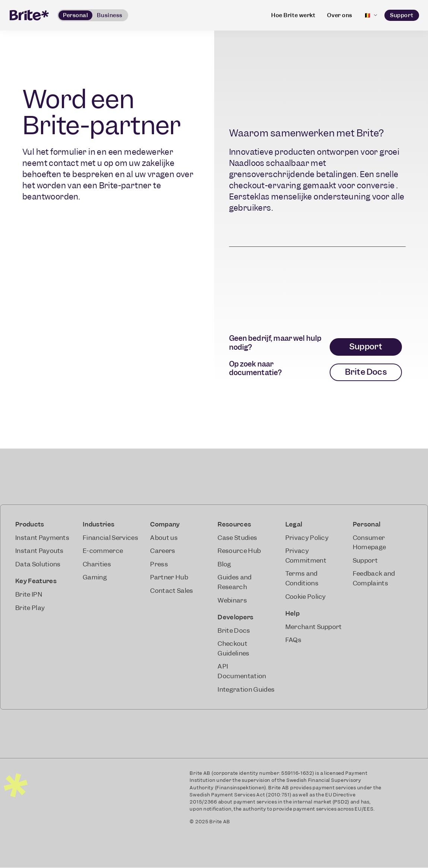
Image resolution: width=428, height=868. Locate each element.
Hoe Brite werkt (293, 15)
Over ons (340, 15)
